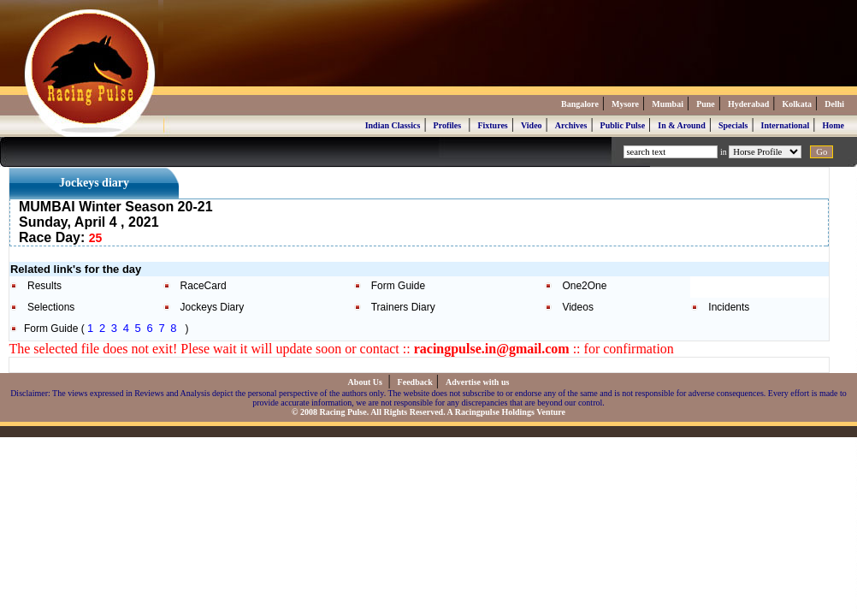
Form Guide (398, 286)
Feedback (415, 382)
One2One (584, 286)
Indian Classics (393, 125)
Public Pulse (623, 125)
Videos (577, 307)
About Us (366, 382)
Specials (733, 125)
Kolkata (797, 104)
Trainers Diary (403, 307)
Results (44, 286)
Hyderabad (748, 104)
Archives (571, 125)
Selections (51, 307)
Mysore (625, 104)
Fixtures (492, 125)
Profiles (448, 125)
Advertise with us (477, 382)
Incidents (729, 307)
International (786, 125)
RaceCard (204, 286)
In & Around (681, 125)
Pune (706, 104)
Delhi (834, 104)
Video (532, 125)
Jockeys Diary (213, 307)
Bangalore (580, 104)
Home (833, 125)
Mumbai (668, 104)
